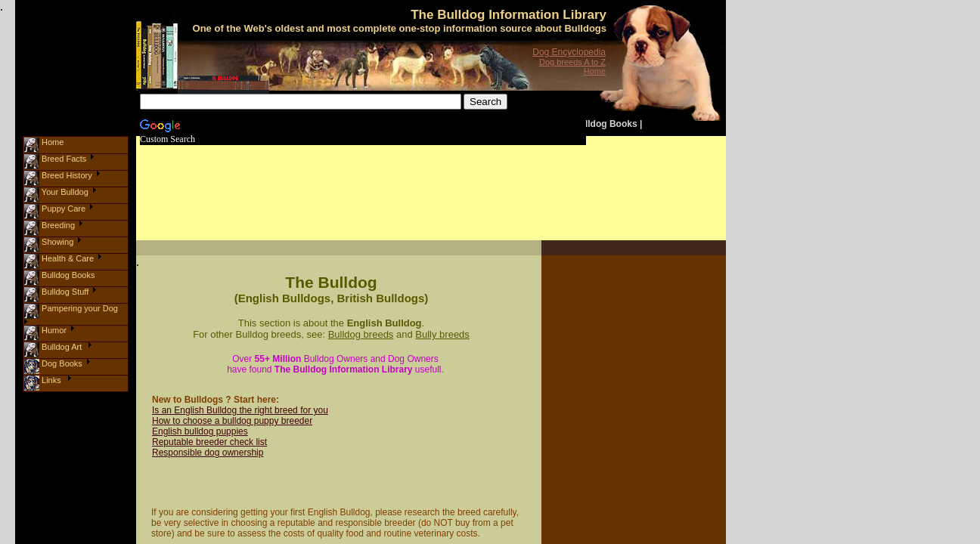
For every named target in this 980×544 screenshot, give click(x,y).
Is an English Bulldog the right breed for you (240, 410)
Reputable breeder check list (209, 442)
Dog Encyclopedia (569, 52)
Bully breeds (442, 334)
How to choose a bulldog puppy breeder (232, 421)
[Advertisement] (422, 178)
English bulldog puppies (200, 431)
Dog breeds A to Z (572, 62)
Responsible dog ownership (208, 453)
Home (595, 71)
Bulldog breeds (361, 334)
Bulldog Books (605, 124)
